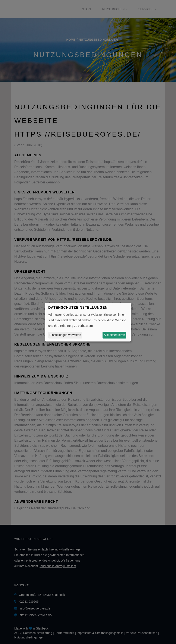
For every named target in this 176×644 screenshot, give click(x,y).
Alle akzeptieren (114, 335)
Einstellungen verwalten (65, 335)
